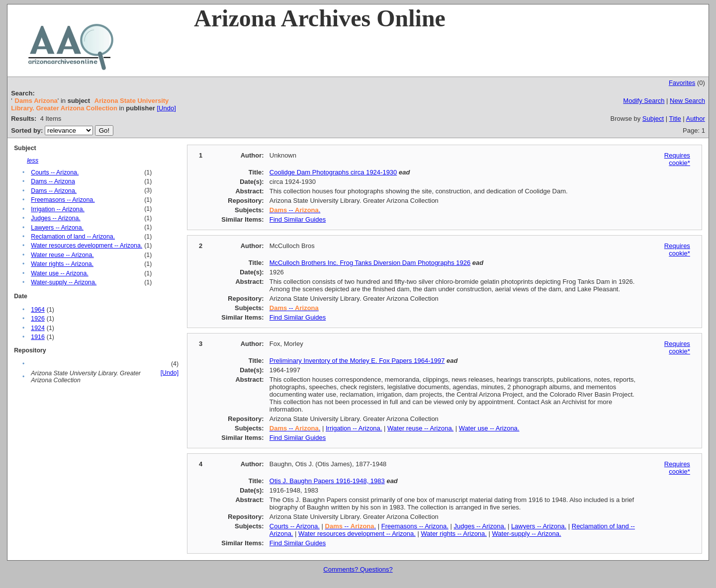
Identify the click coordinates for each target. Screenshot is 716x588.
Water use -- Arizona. (59, 273)
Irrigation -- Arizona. (58, 209)
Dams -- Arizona (53, 181)
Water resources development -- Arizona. (87, 246)
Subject (653, 119)
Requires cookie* (677, 159)
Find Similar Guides (298, 219)
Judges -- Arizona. (56, 218)
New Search (687, 101)
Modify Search (644, 101)
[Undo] (166, 108)
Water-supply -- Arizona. (64, 282)
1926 (38, 319)
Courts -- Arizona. (55, 172)
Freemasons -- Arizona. (63, 200)
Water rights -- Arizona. (62, 264)
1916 (38, 337)
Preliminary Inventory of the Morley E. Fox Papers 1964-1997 (357, 361)
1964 (38, 310)
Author (696, 119)
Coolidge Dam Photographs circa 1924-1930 (333, 172)
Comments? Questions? (358, 569)
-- (294, 308)
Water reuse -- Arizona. (62, 255)
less (33, 160)
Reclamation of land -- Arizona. (73, 237)
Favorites (682, 83)
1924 (38, 328)
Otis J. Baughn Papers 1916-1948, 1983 (327, 481)
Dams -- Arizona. (54, 191)
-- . (295, 210)
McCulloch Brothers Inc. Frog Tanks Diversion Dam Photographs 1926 (370, 263)
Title (675, 119)
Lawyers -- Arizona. (57, 228)
